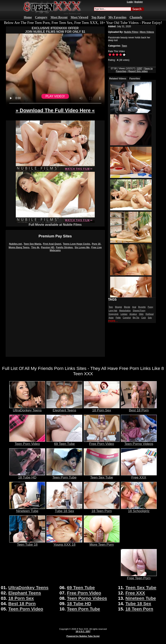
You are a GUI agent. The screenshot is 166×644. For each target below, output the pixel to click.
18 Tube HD (27, 476)
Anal (134, 307)
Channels (136, 17)
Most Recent (59, 17)
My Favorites (118, 17)
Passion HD (48, 247)
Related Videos (118, 79)
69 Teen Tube (64, 442)
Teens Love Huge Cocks (77, 244)
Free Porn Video (102, 442)
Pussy (150, 307)
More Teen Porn (102, 543)
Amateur (133, 314)
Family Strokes (64, 247)
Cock (144, 318)
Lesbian (124, 314)
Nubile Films (131, 32)
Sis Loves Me (82, 247)
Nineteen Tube (27, 509)
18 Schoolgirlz (139, 509)
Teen (124, 46)
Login (130, 2)
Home (28, 17)
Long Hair (113, 311)
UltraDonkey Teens (27, 409)
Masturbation (125, 311)
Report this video (138, 71)
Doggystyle (114, 314)
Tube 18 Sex (64, 509)
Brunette (142, 307)
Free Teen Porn (139, 576)
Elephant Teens (64, 409)
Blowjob (119, 307)
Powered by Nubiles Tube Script (83, 636)
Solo (150, 318)
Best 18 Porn (139, 409)
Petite (118, 318)
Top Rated (98, 17)
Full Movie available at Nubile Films (55, 223)
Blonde (127, 307)
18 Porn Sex (102, 409)
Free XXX (139, 476)
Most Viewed (79, 17)
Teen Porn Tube (64, 476)
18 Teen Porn (102, 509)
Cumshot (127, 318)
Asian (111, 318)
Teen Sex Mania (32, 244)
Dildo (141, 314)
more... (113, 321)
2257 (140, 69)
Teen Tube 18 (27, 543)
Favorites (135, 79)
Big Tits (136, 318)
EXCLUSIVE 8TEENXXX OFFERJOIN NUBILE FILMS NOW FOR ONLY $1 (55, 30)
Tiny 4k (35, 247)
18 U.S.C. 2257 (83, 631)
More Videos (147, 32)
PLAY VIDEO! (55, 96)
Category (41, 17)
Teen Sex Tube (102, 476)
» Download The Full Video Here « (55, 110)
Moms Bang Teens (19, 247)
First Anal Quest (52, 244)
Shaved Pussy (139, 311)
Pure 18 (96, 244)
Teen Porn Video (27, 442)
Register (139, 2)
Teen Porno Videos (139, 442)
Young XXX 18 (64, 543)
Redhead (150, 314)
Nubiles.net (15, 244)
